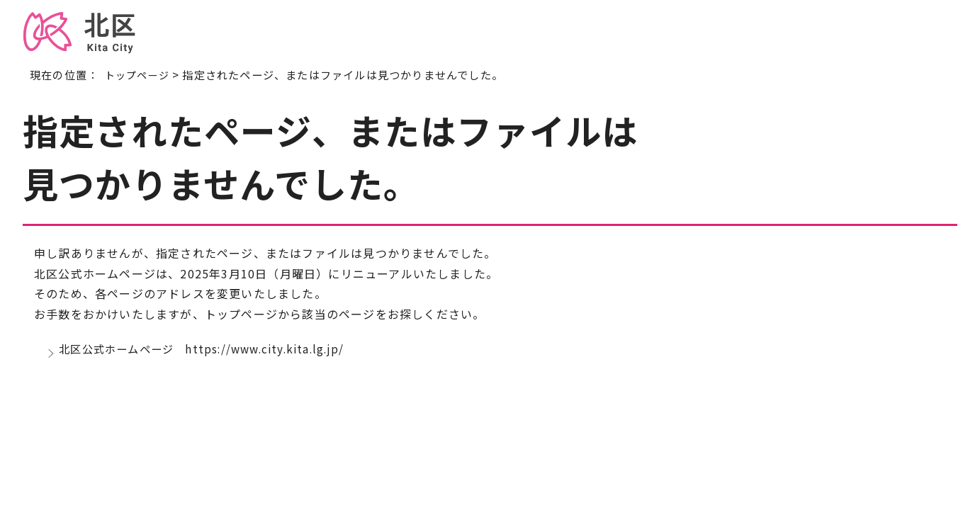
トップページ (139, 74)
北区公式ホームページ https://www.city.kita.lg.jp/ (210, 352)
